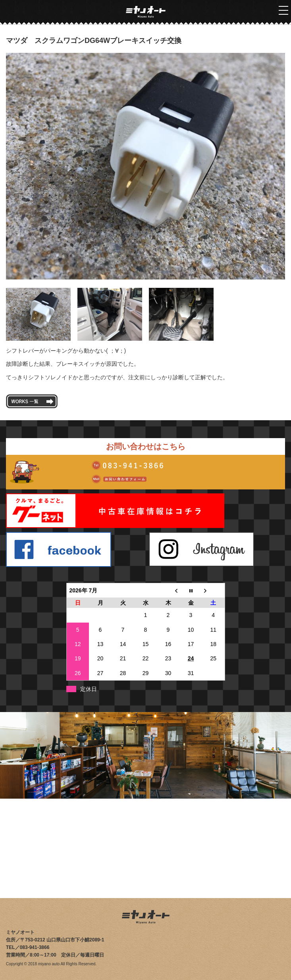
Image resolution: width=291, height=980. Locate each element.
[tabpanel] (145, 166)
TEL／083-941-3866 (28, 947)
